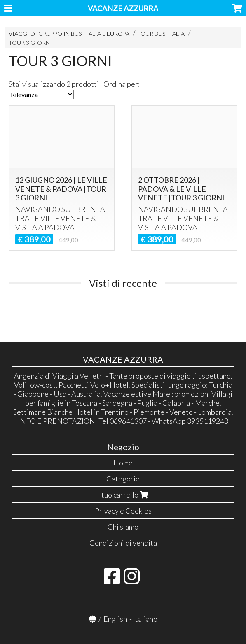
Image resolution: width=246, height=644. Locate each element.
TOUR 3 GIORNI (30, 43)
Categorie (123, 479)
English (115, 619)
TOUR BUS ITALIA (161, 34)
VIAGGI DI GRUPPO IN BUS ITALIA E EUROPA (69, 34)
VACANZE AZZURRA (123, 8)
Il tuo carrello (123, 495)
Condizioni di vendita (123, 543)
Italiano (145, 619)
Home (123, 463)
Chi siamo (123, 527)
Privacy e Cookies (123, 511)
